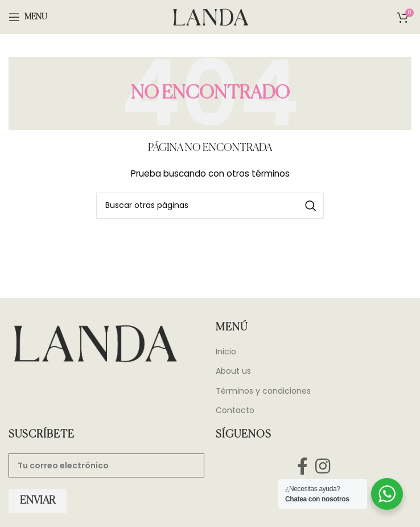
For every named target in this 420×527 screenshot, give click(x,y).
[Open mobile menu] (28, 17)
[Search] (210, 206)
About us (233, 371)
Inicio (226, 352)
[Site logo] (210, 17)
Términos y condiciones (263, 391)
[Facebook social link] (302, 466)
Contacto (235, 410)
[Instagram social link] (323, 466)
